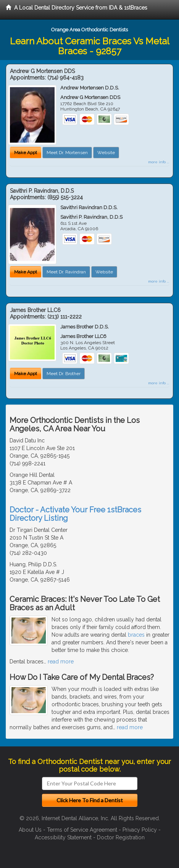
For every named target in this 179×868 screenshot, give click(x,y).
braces (136, 635)
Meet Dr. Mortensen (67, 153)
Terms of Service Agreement (82, 830)
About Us (30, 830)
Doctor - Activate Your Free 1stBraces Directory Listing (75, 514)
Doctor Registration (121, 837)
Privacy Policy (140, 830)
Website (106, 153)
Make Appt (26, 153)
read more (61, 662)
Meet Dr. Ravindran (66, 272)
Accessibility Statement (63, 837)
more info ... (159, 162)
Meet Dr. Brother (64, 374)
